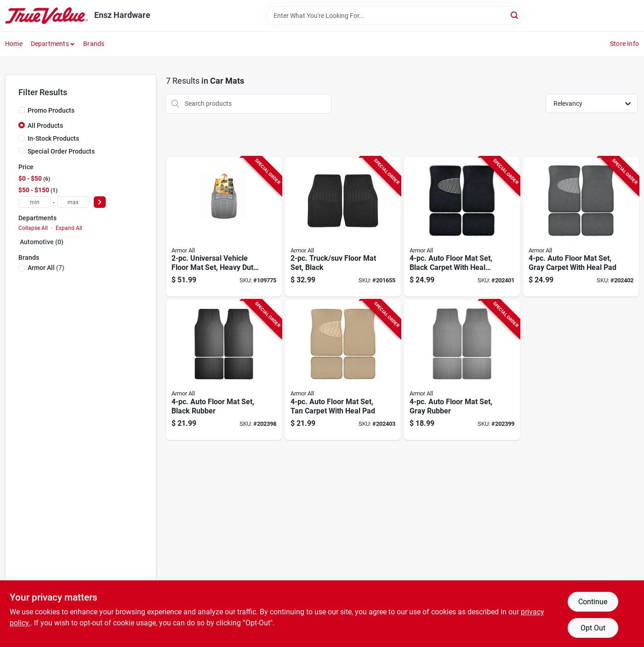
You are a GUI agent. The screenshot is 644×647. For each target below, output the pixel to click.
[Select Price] (100, 202)
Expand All (69, 228)
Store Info (624, 44)
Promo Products (51, 110)
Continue (593, 602)
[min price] (34, 202)
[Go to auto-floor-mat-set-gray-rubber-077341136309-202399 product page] (462, 370)
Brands (94, 44)
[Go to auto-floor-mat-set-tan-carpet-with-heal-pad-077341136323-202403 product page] (343, 370)
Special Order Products (61, 151)
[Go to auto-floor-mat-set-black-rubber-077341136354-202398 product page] (224, 370)
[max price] (73, 202)
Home (14, 44)
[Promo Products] (22, 110)
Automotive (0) (42, 242)
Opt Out (593, 628)
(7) (46, 268)
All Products (45, 126)
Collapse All (33, 228)
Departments (50, 44)
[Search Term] (395, 16)
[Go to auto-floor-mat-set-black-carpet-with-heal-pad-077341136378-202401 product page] (462, 227)
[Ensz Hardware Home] (46, 16)
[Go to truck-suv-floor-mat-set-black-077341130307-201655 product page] (343, 227)
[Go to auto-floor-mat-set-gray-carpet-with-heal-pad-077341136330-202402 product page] (581, 227)
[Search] (515, 15)
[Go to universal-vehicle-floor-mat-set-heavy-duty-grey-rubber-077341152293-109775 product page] (224, 227)
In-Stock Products (53, 138)
